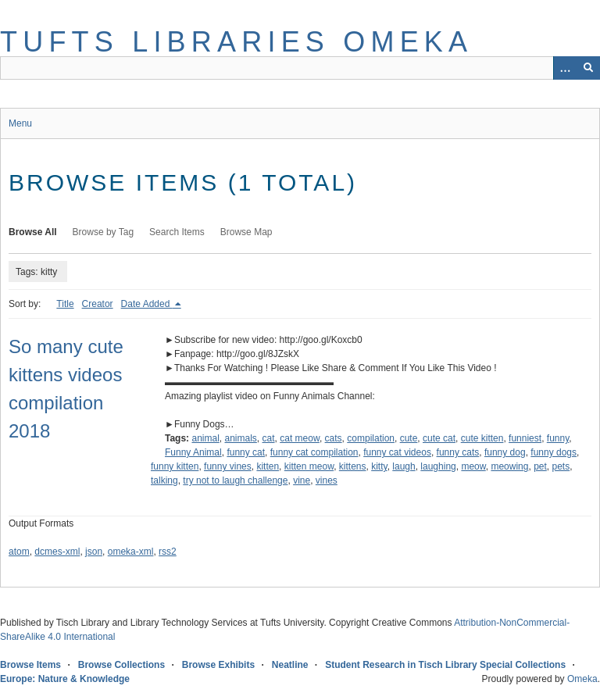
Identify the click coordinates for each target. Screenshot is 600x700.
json (94, 552)
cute (409, 438)
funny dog (505, 452)
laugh (404, 466)
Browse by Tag (104, 232)
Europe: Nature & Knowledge (65, 679)
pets (561, 466)
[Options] (565, 68)
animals (241, 438)
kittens (353, 466)
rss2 (168, 552)
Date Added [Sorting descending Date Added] (147, 304)
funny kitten (175, 466)
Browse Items (30, 665)
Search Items (177, 232)
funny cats (458, 452)
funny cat (246, 452)
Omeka (582, 679)
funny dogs (554, 452)
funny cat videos (397, 452)
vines (327, 480)
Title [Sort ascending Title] (65, 304)
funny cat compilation (314, 452)
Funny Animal (193, 452)
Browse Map (246, 232)
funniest (525, 438)
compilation (371, 438)
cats (334, 438)
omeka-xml (131, 552)
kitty (379, 466)
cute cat (439, 438)
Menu (20, 123)
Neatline (290, 665)
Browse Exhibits (218, 665)
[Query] (300, 68)
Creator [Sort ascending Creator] (98, 304)
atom (19, 552)
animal (205, 438)
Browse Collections (121, 665)
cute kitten (482, 438)
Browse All (33, 232)
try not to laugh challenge (235, 480)
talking (164, 480)
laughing (438, 466)
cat (269, 438)
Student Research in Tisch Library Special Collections (445, 665)
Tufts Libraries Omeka (236, 42)
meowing (509, 466)
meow (473, 466)
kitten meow (309, 466)
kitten (268, 466)
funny (558, 438)
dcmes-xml (57, 552)
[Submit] (588, 68)
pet (540, 466)
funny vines (228, 466)
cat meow (300, 438)
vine (302, 480)
